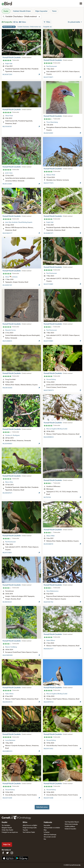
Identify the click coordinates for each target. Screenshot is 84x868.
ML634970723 (49, 702)
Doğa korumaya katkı (30, 828)
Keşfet (4, 822)
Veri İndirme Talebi (29, 832)
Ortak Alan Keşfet (7, 830)
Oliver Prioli (9, 116)
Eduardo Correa (10, 330)
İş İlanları (47, 832)
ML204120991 (48, 133)
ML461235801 (7, 184)
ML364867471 (49, 233)
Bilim (25, 822)
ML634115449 (7, 798)
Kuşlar (6, 11)
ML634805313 (7, 751)
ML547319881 (48, 284)
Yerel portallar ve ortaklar (52, 828)
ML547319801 (48, 341)
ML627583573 (49, 390)
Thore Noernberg (52, 122)
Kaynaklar (47, 825)
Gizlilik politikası (70, 827)
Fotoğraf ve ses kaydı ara (10, 832)
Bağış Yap (7, 844)
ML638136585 (7, 388)
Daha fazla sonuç (42, 807)
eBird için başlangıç (50, 835)
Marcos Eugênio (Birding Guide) (57, 429)
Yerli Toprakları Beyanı (72, 822)
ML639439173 (7, 702)
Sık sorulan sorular (50, 837)
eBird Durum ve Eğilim (30, 825)
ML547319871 (48, 77)
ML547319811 (7, 553)
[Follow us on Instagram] (12, 853)
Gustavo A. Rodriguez (12, 435)
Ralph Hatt (9, 64)
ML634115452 (48, 749)
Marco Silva (9, 482)
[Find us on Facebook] (3, 853)
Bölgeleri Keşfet (7, 828)
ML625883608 (8, 655)
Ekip (45, 830)
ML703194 (47, 497)
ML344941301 (7, 285)
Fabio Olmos (9, 694)
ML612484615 (7, 341)
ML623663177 (7, 233)
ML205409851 (7, 444)
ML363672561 (7, 75)
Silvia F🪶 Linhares (11, 277)
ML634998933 (49, 437)
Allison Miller (51, 536)
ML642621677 (49, 649)
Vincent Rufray (51, 379)
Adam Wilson (51, 640)
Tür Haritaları (6, 825)
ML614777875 (49, 183)
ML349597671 (7, 493)
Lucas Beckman (10, 740)
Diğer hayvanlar (41, 11)
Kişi (45, 839)
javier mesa (9, 173)
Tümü (54, 11)
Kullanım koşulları (70, 829)
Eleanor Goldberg (11, 647)
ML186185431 (7, 602)
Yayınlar (25, 830)
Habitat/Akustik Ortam (22, 11)
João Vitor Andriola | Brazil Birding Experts (19, 222)
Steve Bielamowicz (52, 591)
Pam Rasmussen (52, 66)
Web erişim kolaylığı (71, 824)
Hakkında (48, 822)
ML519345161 (7, 127)
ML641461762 (48, 602)
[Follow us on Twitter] (7, 853)
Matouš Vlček (51, 175)
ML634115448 (48, 798)
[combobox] (21, 17)
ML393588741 (49, 544)
